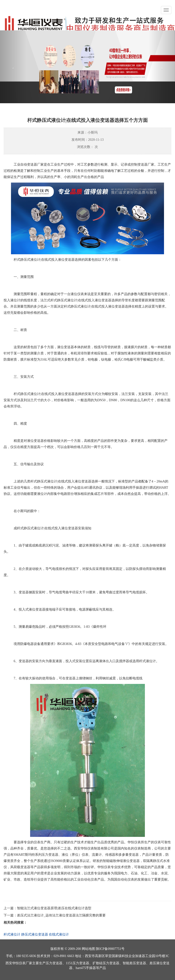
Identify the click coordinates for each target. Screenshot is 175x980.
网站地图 (88, 949)
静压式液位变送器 (35, 934)
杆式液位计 (12, 934)
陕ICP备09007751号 (110, 949)
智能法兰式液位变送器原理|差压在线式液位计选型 (54, 908)
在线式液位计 (59, 934)
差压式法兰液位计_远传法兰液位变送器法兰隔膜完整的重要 (61, 915)
